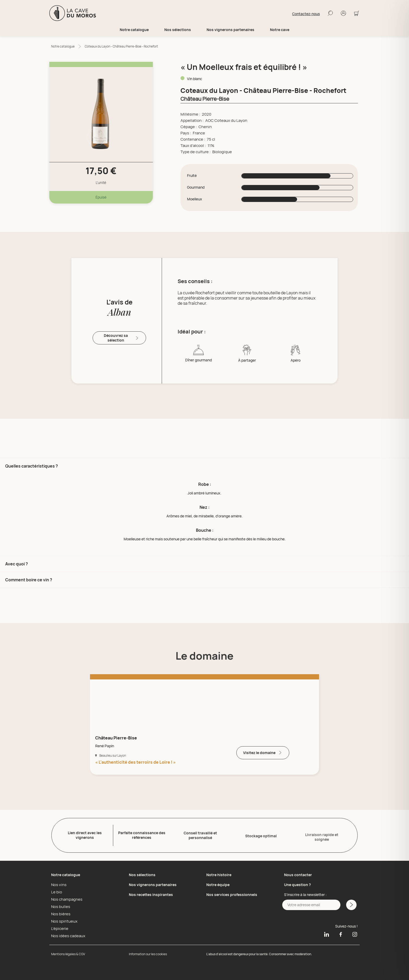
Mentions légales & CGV (68, 953)
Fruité (192, 176)
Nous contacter (298, 873)
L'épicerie (59, 927)
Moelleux (195, 199)
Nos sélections (142, 873)
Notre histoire (219, 873)
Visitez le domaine (263, 753)
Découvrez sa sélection (122, 338)
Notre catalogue (63, 46)
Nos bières (60, 913)
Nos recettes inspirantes (151, 893)
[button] (204, 507)
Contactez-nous (306, 14)
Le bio (56, 891)
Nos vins (58, 883)
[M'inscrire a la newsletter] (351, 904)
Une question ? (297, 883)
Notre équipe (218, 883)
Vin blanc (195, 79)
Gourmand (196, 187)
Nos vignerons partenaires (230, 30)
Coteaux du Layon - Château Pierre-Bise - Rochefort (121, 46)
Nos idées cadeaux (67, 935)
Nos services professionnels (232, 893)
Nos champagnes (66, 898)
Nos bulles (60, 905)
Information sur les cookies (148, 953)
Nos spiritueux (63, 920)
